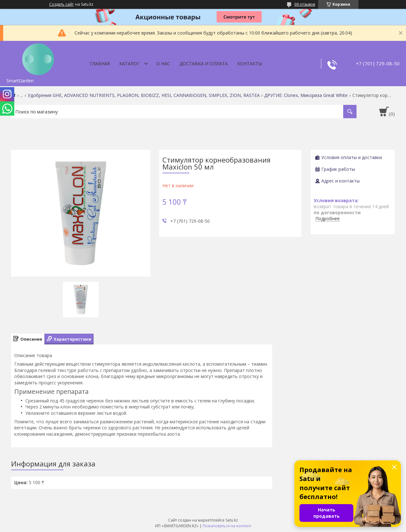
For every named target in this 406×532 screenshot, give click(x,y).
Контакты (250, 64)
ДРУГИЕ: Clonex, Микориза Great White (306, 95)
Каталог (129, 64)
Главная (100, 64)
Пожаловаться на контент (227, 526)
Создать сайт (61, 4)
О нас (163, 64)
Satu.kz (232, 520)
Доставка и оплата (204, 64)
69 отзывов (305, 4)
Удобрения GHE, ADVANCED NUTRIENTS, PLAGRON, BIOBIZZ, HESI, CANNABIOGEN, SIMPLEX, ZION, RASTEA (144, 95)
